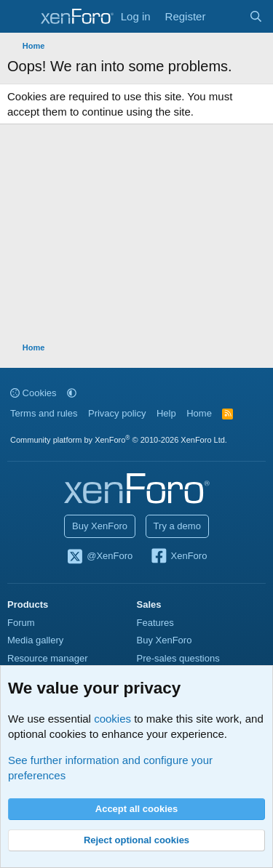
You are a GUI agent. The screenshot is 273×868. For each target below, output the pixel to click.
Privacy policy (117, 413)
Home (199, 413)
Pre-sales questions (178, 658)
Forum (21, 623)
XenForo (179, 557)
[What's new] (227, 16)
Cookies (33, 393)
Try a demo (177, 526)
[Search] (256, 16)
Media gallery (35, 640)
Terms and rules (44, 413)
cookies (112, 719)
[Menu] (20, 17)
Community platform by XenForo (119, 440)
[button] (72, 393)
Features (155, 623)
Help (166, 413)
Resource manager (48, 658)
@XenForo (100, 557)
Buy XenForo (100, 526)
